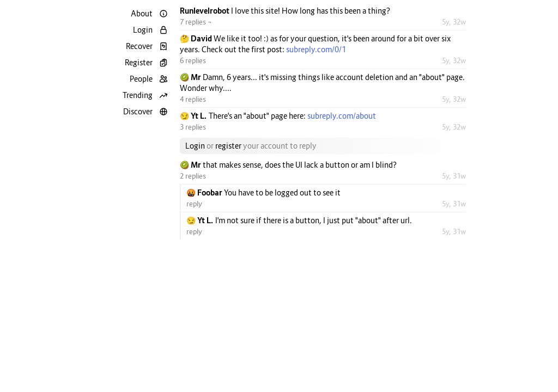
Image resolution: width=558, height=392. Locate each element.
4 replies (193, 99)
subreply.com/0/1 (316, 49)
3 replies (193, 127)
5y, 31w (454, 176)
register (228, 146)
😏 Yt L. (194, 116)
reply (194, 204)
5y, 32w (454, 22)
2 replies (193, 176)
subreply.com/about (342, 116)
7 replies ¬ (196, 22)
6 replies (193, 60)
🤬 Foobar (205, 192)
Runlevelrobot (205, 11)
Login (195, 146)
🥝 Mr (191, 77)
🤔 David (197, 38)
